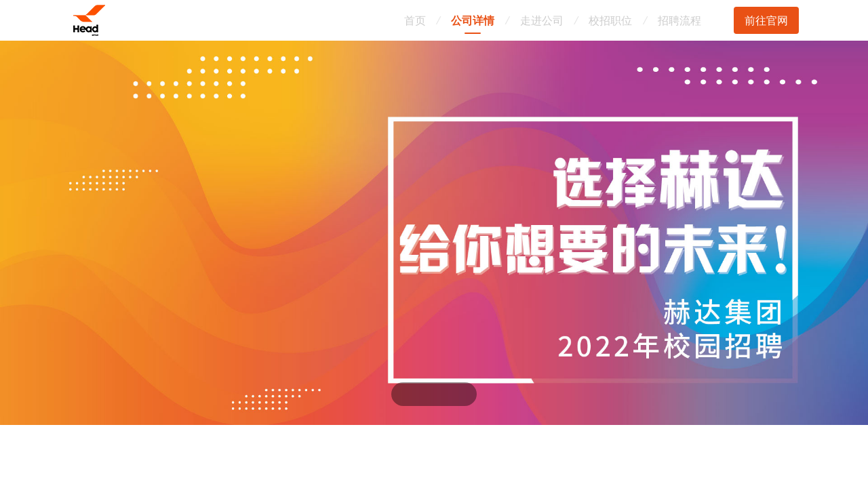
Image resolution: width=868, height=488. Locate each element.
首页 (415, 20)
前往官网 (766, 20)
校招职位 (610, 20)
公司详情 (473, 20)
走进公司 (542, 20)
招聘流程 (679, 20)
